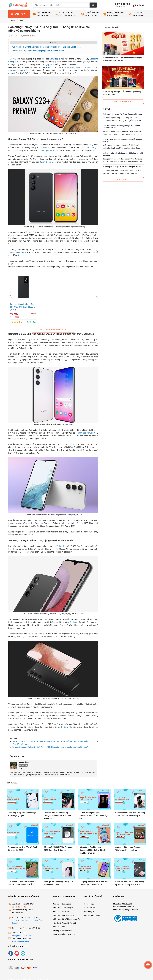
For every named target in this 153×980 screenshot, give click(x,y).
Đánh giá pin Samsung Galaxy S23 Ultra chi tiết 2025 (58, 881)
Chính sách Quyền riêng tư (63, 904)
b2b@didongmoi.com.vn (21, 938)
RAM (37, 363)
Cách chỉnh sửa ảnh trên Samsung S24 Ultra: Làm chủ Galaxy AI (123, 149)
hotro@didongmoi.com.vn (21, 932)
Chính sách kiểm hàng (61, 923)
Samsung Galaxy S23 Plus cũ (80, 67)
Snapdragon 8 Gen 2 (17, 252)
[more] (148, 965)
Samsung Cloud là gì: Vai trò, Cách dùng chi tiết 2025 (123, 161)
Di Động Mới (48, 65)
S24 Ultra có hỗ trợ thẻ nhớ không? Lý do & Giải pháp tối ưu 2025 (130, 881)
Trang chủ (14, 21)
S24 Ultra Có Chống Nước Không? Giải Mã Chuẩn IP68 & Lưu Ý (22, 881)
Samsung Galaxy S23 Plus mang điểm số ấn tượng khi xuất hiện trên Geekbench (46, 47)
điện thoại (73, 622)
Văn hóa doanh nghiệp (93, 912)
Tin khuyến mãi (90, 904)
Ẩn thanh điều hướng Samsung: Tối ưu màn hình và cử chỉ (129, 848)
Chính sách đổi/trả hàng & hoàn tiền (67, 916)
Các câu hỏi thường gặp (62, 900)
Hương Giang (24, 762)
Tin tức (21, 21)
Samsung (54, 59)
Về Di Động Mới (90, 908)
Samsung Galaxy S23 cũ (19, 70)
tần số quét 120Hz (48, 150)
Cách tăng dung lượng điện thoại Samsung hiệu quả (122, 109)
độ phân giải (93, 148)
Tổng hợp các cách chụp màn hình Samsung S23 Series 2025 (94, 881)
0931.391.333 (122, 4)
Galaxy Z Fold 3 (46, 162)
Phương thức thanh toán (62, 927)
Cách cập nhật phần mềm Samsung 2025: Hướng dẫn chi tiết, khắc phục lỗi (93, 849)
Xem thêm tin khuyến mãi (123, 96)
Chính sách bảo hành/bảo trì (64, 912)
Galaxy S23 (62, 546)
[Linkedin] (22, 769)
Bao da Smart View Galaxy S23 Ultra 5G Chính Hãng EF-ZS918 (23, 307)
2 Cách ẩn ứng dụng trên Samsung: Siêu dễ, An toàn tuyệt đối (122, 135)
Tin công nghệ (89, 900)
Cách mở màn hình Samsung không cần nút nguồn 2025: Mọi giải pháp (121, 121)
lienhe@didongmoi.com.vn (128, 906)
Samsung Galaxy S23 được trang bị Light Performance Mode (38, 51)
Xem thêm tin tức (123, 174)
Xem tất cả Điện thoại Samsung (53, 330)
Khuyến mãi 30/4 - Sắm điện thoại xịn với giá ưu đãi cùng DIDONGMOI (123, 59)
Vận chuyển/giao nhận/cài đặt (64, 920)
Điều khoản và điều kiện (62, 908)
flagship (39, 145)
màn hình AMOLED (86, 433)
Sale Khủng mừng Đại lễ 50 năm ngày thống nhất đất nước (123, 90)
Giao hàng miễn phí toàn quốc (64, 931)
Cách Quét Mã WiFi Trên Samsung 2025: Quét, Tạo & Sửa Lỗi (58, 848)
